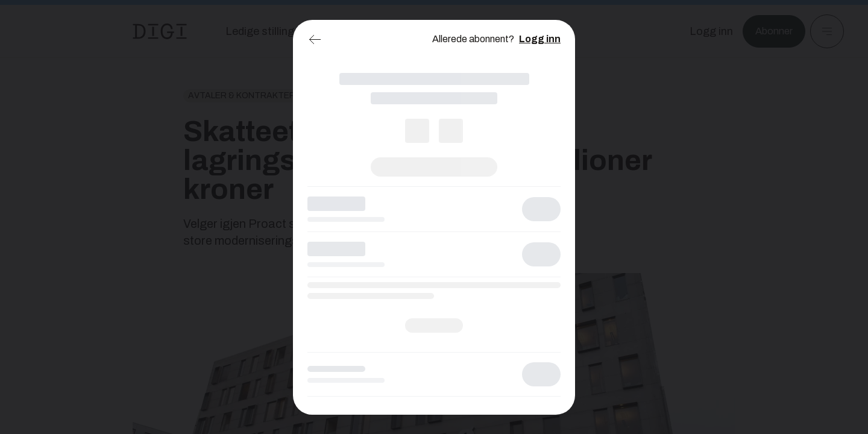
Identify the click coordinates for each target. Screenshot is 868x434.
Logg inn (540, 39)
